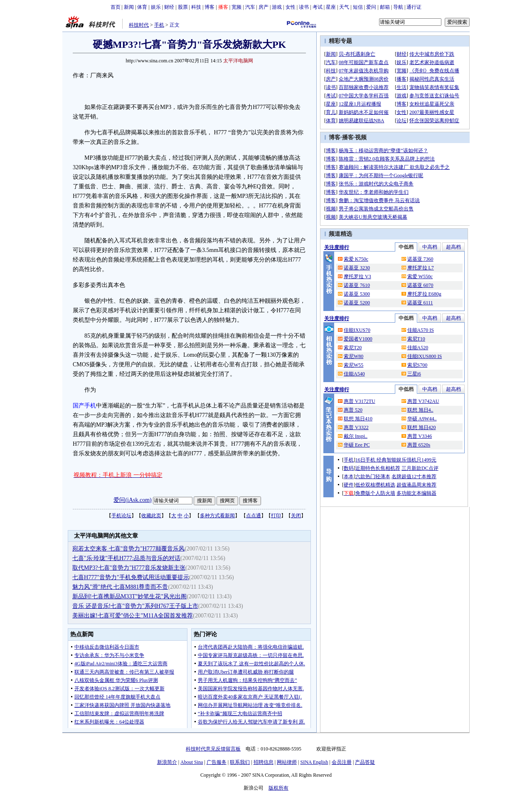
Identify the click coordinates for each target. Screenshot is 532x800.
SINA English (314, 762)
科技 (196, 7)
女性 (291, 7)
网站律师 (287, 762)
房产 (264, 7)
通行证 (414, 7)
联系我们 (240, 762)
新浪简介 (167, 762)
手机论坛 (121, 516)
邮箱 (385, 7)
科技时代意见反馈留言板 (213, 749)
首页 (116, 7)
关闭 (296, 516)
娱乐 (156, 7)
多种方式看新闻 (217, 516)
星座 (331, 7)
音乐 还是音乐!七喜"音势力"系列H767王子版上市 (135, 606)
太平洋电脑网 (238, 61)
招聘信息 (264, 762)
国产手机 (84, 406)
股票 (183, 7)
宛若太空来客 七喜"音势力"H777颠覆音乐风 (128, 549)
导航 (398, 7)
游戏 (277, 7)
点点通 (254, 516)
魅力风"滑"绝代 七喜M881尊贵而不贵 (120, 587)
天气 (344, 7)
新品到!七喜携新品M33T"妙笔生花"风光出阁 (129, 596)
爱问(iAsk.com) (132, 500)
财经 (169, 7)
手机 (159, 25)
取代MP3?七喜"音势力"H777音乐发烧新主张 (129, 568)
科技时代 (139, 25)
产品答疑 (365, 762)
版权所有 (278, 788)
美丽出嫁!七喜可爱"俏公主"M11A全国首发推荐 (133, 616)
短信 (358, 7)
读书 (304, 7)
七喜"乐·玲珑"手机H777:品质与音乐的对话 (126, 558)
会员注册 (342, 762)
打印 (276, 516)
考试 (318, 7)
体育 (142, 7)
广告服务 (217, 762)
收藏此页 (151, 516)
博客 (209, 7)
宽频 (236, 7)
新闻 (129, 7)
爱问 (371, 7)
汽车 (250, 7)
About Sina (192, 762)
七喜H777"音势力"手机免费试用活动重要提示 (131, 577)
